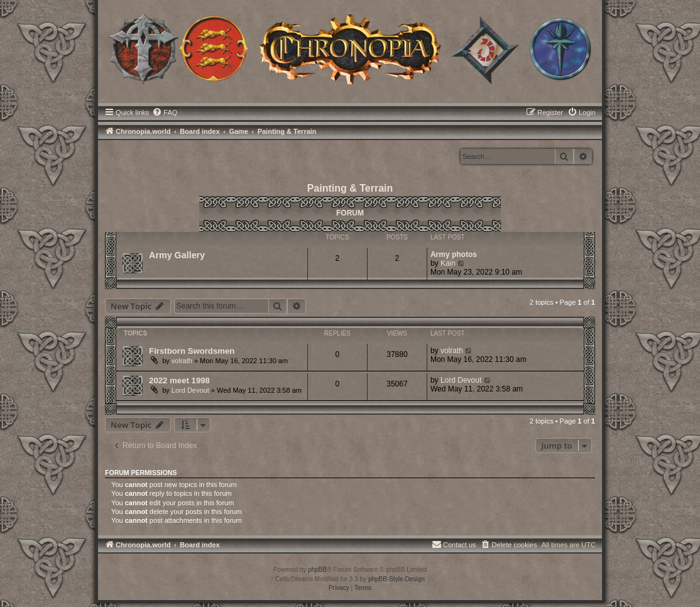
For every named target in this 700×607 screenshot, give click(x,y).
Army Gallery (177, 255)
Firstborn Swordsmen (192, 351)
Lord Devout (190, 390)
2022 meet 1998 (179, 380)
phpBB (317, 570)
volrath (182, 361)
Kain (448, 263)
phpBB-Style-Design (396, 579)
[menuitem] (165, 112)
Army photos (454, 254)
